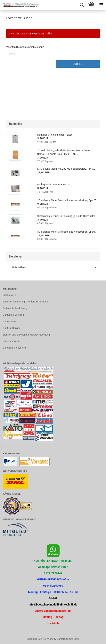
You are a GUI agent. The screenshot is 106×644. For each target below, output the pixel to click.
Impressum (9, 321)
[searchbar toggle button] (82, 5)
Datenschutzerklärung (15, 308)
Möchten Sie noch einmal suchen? (25, 47)
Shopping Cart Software (40, 639)
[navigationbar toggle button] (101, 5)
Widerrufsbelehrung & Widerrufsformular (25, 302)
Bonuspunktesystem (14, 348)
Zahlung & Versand (13, 315)
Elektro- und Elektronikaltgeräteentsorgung (26, 335)
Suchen (78, 64)
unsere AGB (9, 295)
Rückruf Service (12, 328)
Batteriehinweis (12, 341)
